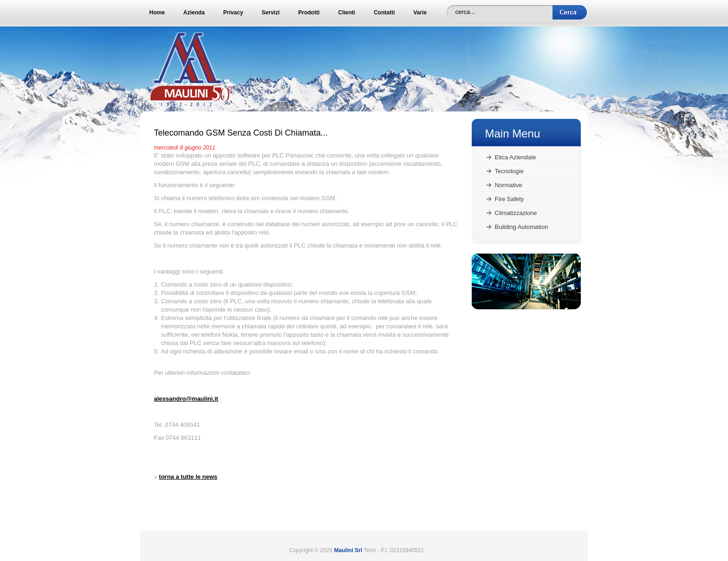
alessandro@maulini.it (186, 399)
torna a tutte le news (188, 477)
